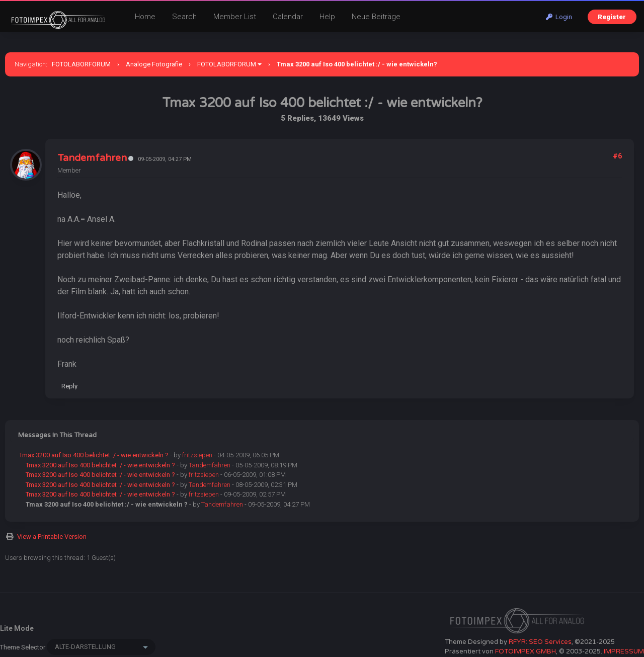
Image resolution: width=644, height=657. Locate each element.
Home (145, 17)
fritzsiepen (197, 455)
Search (184, 17)
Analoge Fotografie (154, 64)
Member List (235, 17)
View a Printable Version (52, 537)
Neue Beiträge (376, 17)
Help (327, 17)
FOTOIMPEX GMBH (526, 651)
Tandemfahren (92, 158)
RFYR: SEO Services (540, 642)
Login (559, 17)
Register (612, 17)
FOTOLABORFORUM (81, 64)
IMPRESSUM (624, 651)
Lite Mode (17, 628)
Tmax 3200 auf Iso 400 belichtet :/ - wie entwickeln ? (94, 455)
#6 (617, 156)
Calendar (288, 17)
